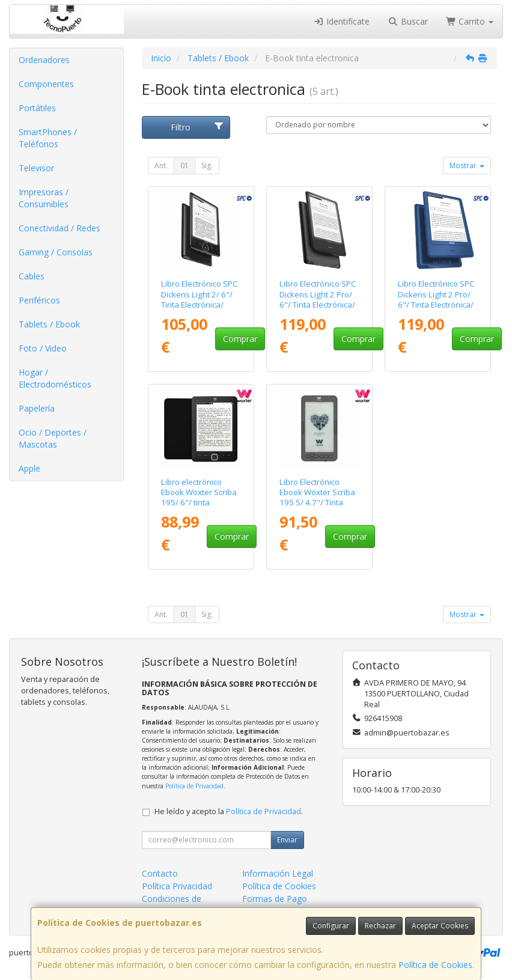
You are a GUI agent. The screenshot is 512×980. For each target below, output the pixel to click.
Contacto (160, 873)
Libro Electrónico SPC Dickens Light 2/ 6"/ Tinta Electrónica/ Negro (200, 299)
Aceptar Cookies (440, 926)
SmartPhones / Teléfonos (48, 138)
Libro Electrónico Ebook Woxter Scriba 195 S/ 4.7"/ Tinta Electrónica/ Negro (317, 498)
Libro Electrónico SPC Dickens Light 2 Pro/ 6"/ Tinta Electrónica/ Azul (436, 299)
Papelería (37, 408)
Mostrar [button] (467, 166)
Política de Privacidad (194, 786)
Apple (29, 468)
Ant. (161, 166)
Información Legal (278, 873)
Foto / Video (43, 348)
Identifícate (342, 21)
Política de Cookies (435, 965)
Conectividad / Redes (59, 228)
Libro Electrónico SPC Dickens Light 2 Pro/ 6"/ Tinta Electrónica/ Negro (318, 299)
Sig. (207, 166)
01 (184, 166)
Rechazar (380, 926)
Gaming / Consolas (56, 252)
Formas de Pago (275, 899)
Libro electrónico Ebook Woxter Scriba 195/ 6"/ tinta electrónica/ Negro (199, 498)
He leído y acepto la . (229, 811)
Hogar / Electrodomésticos (55, 378)
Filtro (197, 127)
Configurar (331, 926)
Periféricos (39, 300)
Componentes (46, 84)
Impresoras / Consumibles (44, 198)
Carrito (470, 21)
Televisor (36, 168)
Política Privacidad (177, 886)
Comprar (240, 339)
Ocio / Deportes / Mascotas (53, 438)
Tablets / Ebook (49, 324)
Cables (32, 276)
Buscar (408, 21)
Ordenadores (44, 60)
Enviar (287, 840)
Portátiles (37, 108)
